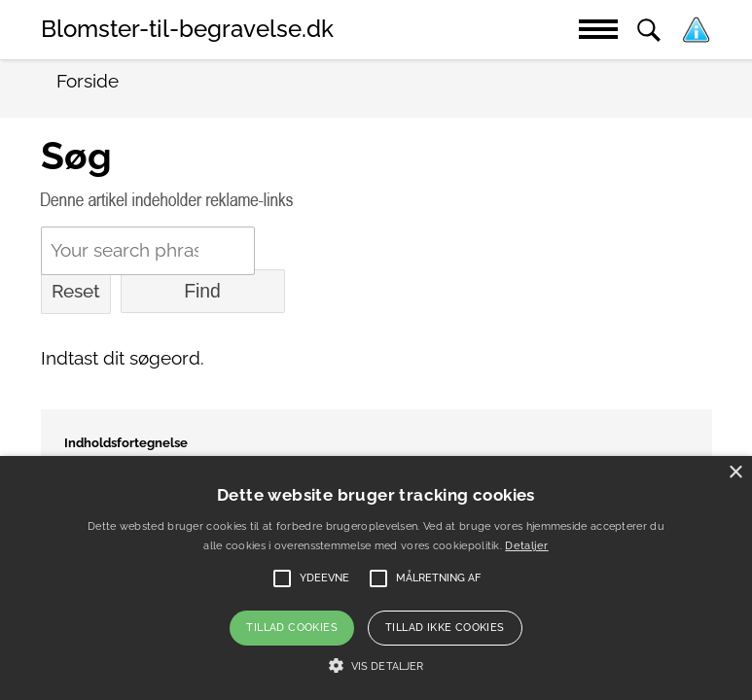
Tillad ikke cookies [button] (445, 628)
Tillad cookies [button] (292, 628)
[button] (376, 666)
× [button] (735, 473)
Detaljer (526, 546)
